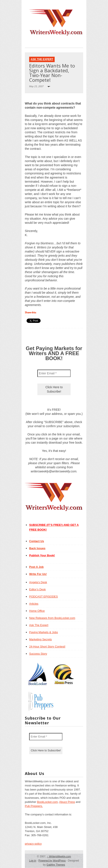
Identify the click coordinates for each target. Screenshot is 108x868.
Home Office (37, 611)
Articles (34, 604)
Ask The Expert (42, 59)
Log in (33, 861)
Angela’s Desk (38, 582)
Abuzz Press (67, 802)
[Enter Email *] (54, 373)
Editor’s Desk (37, 589)
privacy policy (33, 844)
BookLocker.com (47, 802)
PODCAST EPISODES (44, 597)
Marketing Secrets (40, 639)
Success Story (38, 654)
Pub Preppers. (34, 806)
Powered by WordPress (52, 861)
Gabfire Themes (56, 865)
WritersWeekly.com (59, 857)
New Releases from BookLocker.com (52, 618)
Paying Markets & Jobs (44, 632)
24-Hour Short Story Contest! (47, 647)
